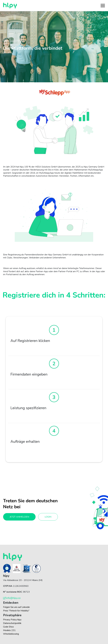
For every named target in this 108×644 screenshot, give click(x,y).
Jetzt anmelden (19, 517)
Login (48, 517)
